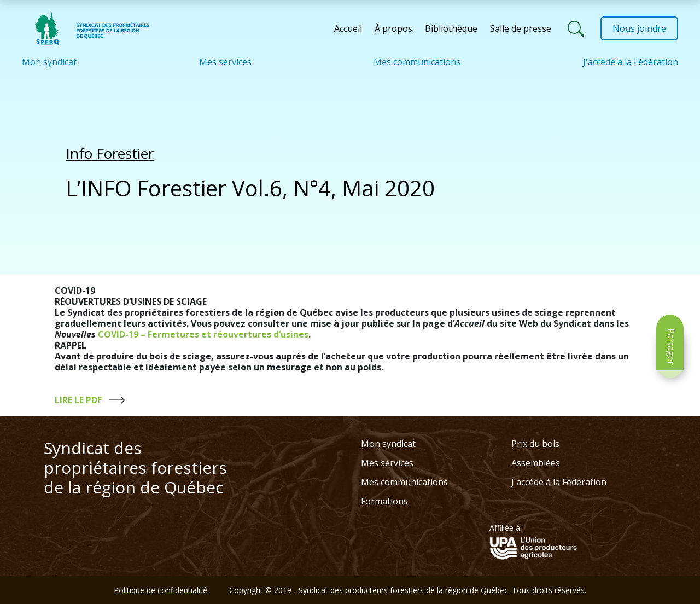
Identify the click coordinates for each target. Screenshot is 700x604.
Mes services (225, 62)
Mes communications (417, 62)
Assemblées (536, 463)
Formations (384, 501)
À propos (393, 28)
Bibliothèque (451, 28)
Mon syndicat (49, 62)
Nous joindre (639, 28)
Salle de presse (521, 28)
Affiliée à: (506, 528)
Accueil (348, 28)
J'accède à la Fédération (631, 62)
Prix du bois (535, 444)
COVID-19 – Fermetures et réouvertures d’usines (202, 334)
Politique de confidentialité (161, 590)
